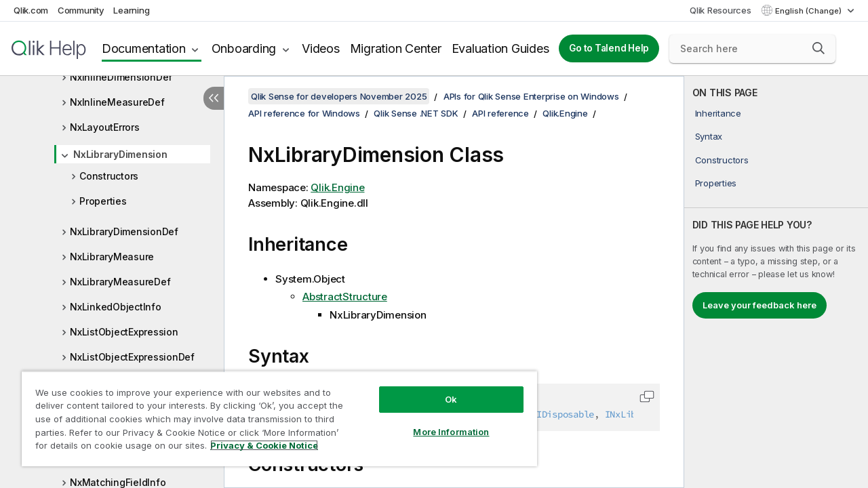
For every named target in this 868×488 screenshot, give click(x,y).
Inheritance (718, 113)
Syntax (709, 136)
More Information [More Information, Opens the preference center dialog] (441, 422)
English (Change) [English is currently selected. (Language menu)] (809, 11)
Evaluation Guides (500, 48)
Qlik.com (31, 10)
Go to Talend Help (609, 48)
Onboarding (244, 48)
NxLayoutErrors (105, 127)
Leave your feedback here (759, 305)
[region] (273, 413)
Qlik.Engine (565, 113)
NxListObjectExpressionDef (132, 357)
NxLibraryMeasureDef (120, 282)
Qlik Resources (721, 10)
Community (81, 10)
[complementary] (776, 282)
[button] (818, 48)
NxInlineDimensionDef (121, 77)
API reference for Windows (304, 113)
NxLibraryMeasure (112, 257)
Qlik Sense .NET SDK (416, 113)
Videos (321, 48)
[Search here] (752, 49)
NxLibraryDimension (120, 154)
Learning (131, 10)
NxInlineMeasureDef (117, 102)
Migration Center (396, 48)
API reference (500, 113)
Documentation (144, 48)
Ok (441, 389)
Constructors (109, 176)
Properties (103, 201)
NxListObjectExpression (124, 332)
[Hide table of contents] (214, 98)
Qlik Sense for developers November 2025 (339, 96)
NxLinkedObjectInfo (116, 307)
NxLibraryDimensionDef (124, 231)
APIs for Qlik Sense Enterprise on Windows (531, 96)
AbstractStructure (345, 297)
